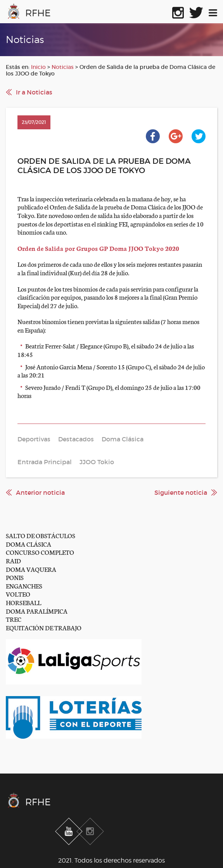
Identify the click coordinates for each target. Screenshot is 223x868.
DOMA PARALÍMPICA (37, 611)
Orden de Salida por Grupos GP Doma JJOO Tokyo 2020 (98, 248)
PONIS (15, 577)
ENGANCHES (24, 586)
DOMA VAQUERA (31, 569)
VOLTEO (18, 594)
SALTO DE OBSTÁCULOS (41, 535)
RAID (13, 560)
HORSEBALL (23, 602)
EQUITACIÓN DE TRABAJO (44, 627)
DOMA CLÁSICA (29, 544)
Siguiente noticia (181, 492)
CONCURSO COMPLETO (40, 552)
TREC (14, 619)
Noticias (63, 67)
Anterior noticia (40, 492)
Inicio (38, 67)
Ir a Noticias (34, 92)
